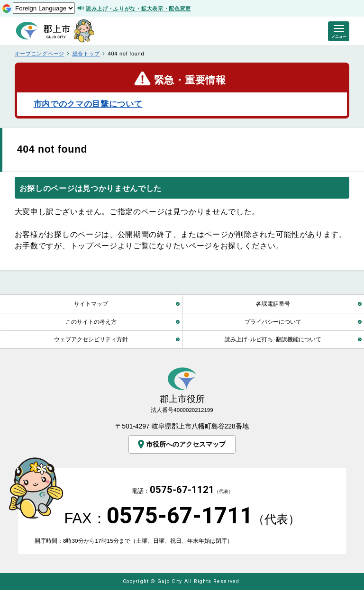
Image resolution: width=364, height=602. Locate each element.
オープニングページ (40, 54)
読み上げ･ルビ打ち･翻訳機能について (273, 339)
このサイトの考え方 (91, 322)
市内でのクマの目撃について (88, 104)
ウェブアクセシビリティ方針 (91, 339)
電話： (182, 497)
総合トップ (86, 54)
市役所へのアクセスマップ (181, 444)
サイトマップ (91, 304)
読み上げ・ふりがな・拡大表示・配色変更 (138, 9)
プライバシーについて (273, 322)
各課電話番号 (273, 304)
